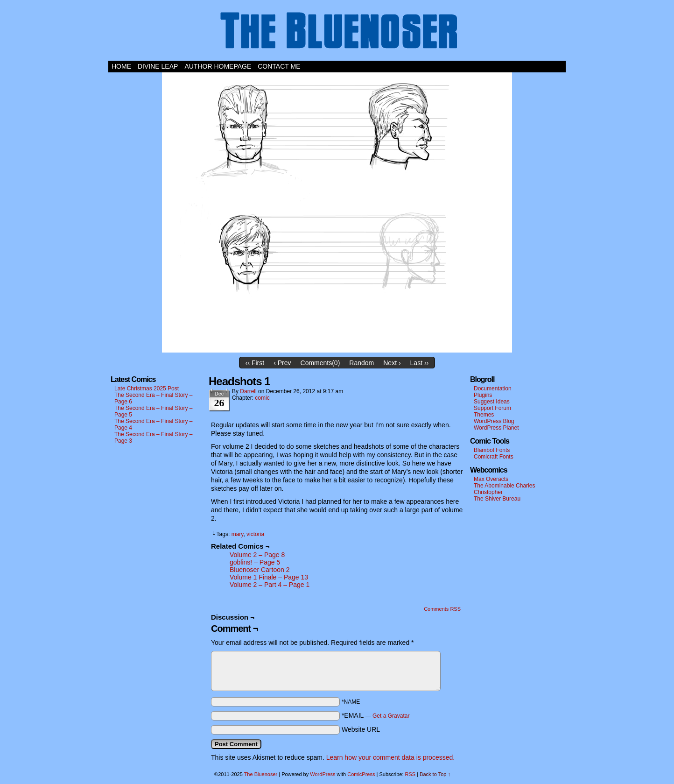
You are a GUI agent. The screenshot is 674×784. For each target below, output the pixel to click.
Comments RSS (442, 609)
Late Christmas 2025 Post (147, 388)
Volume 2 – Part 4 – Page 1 (270, 585)
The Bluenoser (337, 33)
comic (262, 398)
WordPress (323, 774)
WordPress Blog (494, 421)
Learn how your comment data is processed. (390, 757)
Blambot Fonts (492, 450)
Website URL (361, 729)
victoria (255, 534)
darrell (248, 391)
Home (121, 66)
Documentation (493, 388)
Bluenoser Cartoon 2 (260, 570)
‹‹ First (255, 363)
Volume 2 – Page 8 (257, 555)
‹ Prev (282, 363)
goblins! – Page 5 (255, 562)
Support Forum (492, 408)
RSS (411, 774)
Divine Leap (158, 66)
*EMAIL (376, 715)
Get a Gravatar (391, 716)
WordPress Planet (496, 428)
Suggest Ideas (492, 402)
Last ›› (420, 363)
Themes (484, 415)
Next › (392, 363)
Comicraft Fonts (494, 457)
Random (362, 363)
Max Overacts (491, 479)
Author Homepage (218, 66)
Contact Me (279, 66)
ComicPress (361, 774)
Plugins (483, 395)
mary (238, 534)
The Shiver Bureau (497, 499)
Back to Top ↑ (435, 774)
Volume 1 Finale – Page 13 (269, 577)
